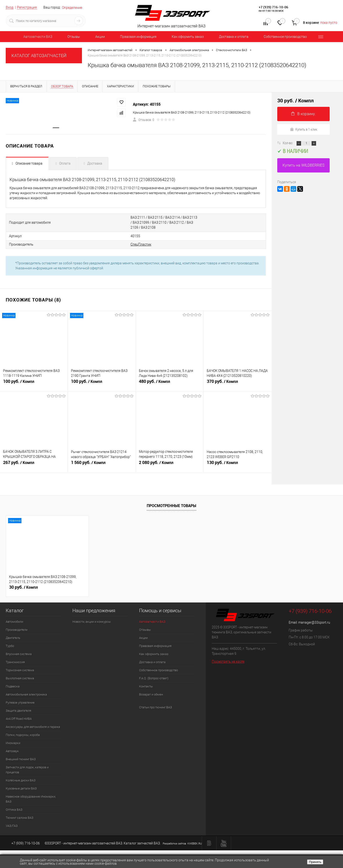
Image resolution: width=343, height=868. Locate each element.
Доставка (95, 164)
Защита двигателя (18, 710)
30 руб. (23, 587)
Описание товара (29, 164)
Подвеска (13, 686)
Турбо (10, 645)
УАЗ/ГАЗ (12, 825)
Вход (10, 7)
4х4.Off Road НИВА (19, 718)
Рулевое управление (20, 702)
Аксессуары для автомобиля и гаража (33, 726)
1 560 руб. (102, 465)
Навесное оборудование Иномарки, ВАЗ (31, 799)
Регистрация (27, 7)
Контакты (146, 686)
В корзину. (303, 114)
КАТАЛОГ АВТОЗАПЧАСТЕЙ (39, 56)
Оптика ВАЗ (14, 809)
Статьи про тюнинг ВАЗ (156, 707)
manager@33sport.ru (314, 622)
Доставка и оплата (234, 37)
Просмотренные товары (171, 505)
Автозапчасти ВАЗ (38, 37)
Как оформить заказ (188, 37)
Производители (17, 629)
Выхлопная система (20, 678)
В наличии (293, 151)
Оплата (65, 164)
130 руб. (238, 465)
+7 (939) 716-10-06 (273, 7)
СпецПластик (120, 244)
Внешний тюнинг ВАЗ (21, 759)
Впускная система (19, 653)
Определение (72, 8)
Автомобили (14, 621)
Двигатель (13, 637)
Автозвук (12, 751)
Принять (315, 862)
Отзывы (74, 37)
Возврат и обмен (151, 694)
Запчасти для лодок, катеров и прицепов (27, 769)
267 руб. (34, 465)
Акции (100, 37)
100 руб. (34, 384)
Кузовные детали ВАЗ (21, 788)
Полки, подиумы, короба (23, 734)
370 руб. (238, 384)
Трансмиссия (15, 662)
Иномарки (13, 742)
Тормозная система (20, 670)
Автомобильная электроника (26, 694)
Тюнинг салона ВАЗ (20, 817)
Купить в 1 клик (304, 129)
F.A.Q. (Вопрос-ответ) (154, 678)
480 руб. (170, 384)
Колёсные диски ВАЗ (21, 780)
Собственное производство (285, 37)
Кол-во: (288, 143)
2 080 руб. (170, 465)
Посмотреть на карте (228, 661)
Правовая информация (138, 37)
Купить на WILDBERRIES (303, 165)
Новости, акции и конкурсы (92, 621)
